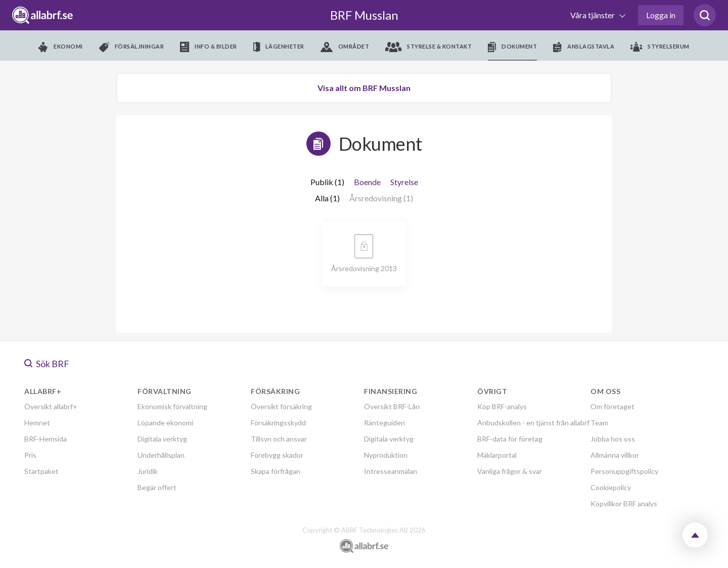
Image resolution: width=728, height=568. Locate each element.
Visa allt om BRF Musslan (364, 88)
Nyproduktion (386, 455)
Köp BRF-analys (502, 406)
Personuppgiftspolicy (624, 471)
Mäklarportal (497, 455)
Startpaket (41, 471)
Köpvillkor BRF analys (624, 504)
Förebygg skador (277, 455)
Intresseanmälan (391, 471)
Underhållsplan (161, 455)
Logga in (661, 15)
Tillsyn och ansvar (279, 439)
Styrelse (404, 182)
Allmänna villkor (615, 455)
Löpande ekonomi (165, 423)
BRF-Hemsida (45, 439)
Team (599, 423)
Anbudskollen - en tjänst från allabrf (533, 423)
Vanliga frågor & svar (510, 471)
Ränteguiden (384, 423)
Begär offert (157, 487)
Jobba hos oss (613, 439)
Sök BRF (47, 364)
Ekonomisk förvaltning (172, 406)
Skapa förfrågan (276, 471)
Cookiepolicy (611, 487)
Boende (367, 182)
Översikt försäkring (281, 406)
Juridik (148, 471)
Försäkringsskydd (278, 423)
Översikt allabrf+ (51, 406)
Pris (30, 455)
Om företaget (612, 406)
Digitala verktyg (162, 439)
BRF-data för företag (510, 439)
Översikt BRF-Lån (392, 406)
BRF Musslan (364, 15)
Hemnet (37, 423)
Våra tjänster (593, 15)
